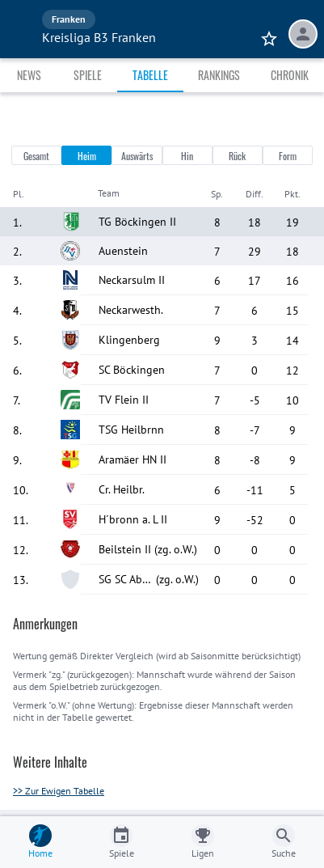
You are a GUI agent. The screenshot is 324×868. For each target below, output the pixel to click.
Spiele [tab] (88, 75)
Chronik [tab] (290, 75)
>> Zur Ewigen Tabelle (59, 791)
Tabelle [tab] (150, 75)
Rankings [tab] (219, 75)
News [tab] (29, 75)
